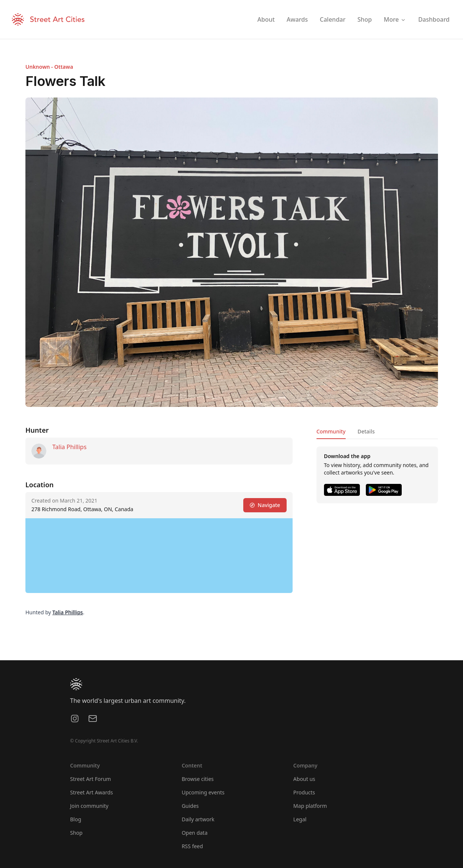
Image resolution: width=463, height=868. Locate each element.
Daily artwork (198, 819)
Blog (76, 819)
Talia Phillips (70, 447)
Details (366, 431)
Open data (195, 833)
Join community (89, 806)
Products (304, 792)
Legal (300, 819)
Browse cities (198, 779)
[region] (159, 556)
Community (331, 431)
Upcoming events (203, 792)
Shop (76, 833)
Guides (190, 806)
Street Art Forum (91, 779)
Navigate (265, 505)
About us (304, 779)
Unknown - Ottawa (49, 67)
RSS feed (192, 846)
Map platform (310, 806)
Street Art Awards (92, 792)
